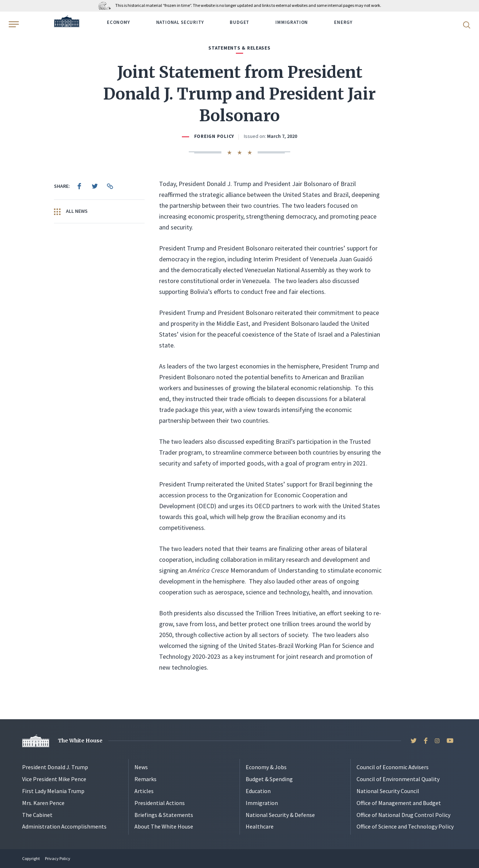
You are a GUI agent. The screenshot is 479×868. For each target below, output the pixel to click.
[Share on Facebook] (79, 186)
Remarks (145, 779)
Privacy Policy (58, 858)
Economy (118, 22)
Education (258, 791)
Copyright (31, 858)
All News (71, 211)
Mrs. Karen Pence (43, 803)
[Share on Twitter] (95, 186)
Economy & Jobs (266, 767)
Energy (343, 22)
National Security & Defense (280, 815)
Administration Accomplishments (64, 826)
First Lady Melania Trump (53, 791)
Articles (144, 791)
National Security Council (388, 791)
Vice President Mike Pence (54, 779)
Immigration (292, 22)
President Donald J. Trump (55, 767)
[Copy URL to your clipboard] (110, 186)
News (141, 767)
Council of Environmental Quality (398, 779)
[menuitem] (79, 186)
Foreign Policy (214, 136)
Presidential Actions (160, 803)
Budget (239, 22)
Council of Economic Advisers (393, 767)
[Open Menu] (13, 24)
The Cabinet (37, 815)
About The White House (164, 826)
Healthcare (260, 826)
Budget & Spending (269, 779)
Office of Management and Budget (399, 803)
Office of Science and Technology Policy (405, 826)
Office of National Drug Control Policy (403, 815)
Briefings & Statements (164, 815)
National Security (180, 22)
